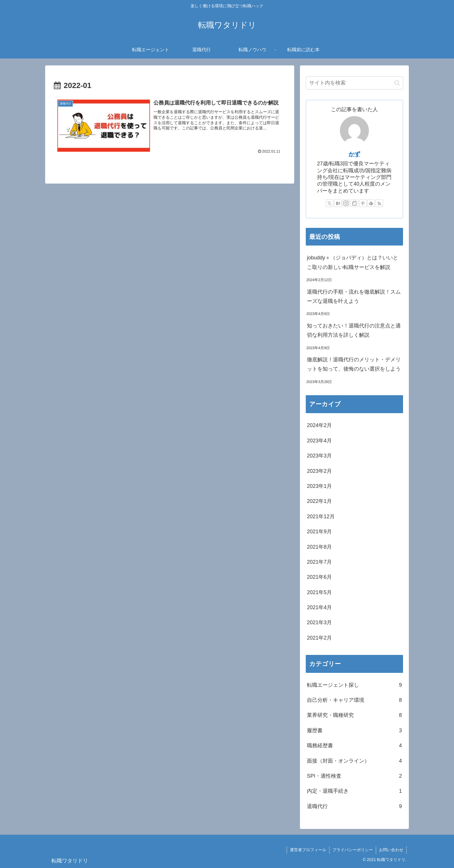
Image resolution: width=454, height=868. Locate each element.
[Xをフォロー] (329, 203)
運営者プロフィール (308, 850)
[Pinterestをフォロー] (363, 203)
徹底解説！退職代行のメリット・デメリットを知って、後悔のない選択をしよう (354, 364)
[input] (354, 83)
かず (354, 154)
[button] (397, 83)
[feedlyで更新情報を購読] (371, 203)
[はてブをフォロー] (338, 203)
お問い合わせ (391, 850)
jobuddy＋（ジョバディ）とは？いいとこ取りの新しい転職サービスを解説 (353, 262)
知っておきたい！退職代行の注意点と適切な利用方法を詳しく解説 (354, 330)
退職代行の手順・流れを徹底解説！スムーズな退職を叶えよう (354, 296)
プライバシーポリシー (353, 850)
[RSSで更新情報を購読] (379, 203)
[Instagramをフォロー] (346, 203)
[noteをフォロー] (354, 203)
